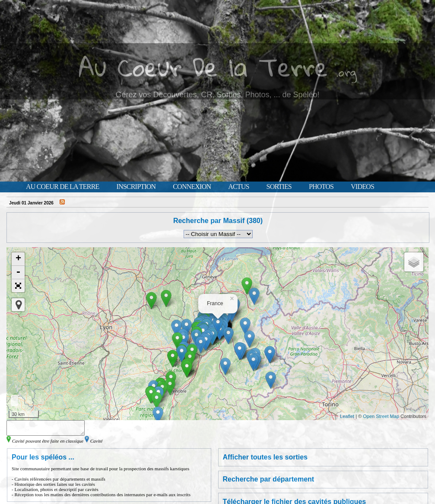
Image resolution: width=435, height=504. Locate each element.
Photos (321, 187)
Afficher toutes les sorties (265, 460)
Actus (238, 187)
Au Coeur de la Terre (62, 187)
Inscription (136, 187)
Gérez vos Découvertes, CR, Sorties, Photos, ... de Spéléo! (217, 95)
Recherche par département (269, 482)
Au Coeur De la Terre (203, 67)
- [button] (18, 273)
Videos (362, 187)
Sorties (279, 187)
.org (346, 72)
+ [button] (18, 259)
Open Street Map (381, 416)
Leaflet (347, 416)
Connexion (192, 187)
